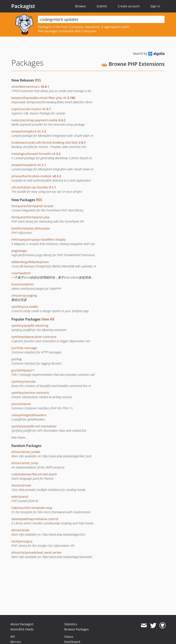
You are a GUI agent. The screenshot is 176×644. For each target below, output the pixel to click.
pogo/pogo (19, 251)
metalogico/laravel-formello (36, 154)
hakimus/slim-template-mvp (32, 508)
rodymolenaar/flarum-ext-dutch (34, 474)
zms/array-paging (24, 295)
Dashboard (72, 642)
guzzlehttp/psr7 (23, 370)
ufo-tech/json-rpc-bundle (34, 187)
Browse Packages (77, 629)
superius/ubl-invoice (31, 109)
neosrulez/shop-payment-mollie (38, 120)
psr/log (16, 359)
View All (48, 319)
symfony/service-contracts (30, 393)
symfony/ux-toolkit (25, 307)
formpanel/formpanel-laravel (32, 206)
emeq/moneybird (29, 131)
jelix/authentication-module (36, 176)
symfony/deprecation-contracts (34, 337)
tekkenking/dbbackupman (30, 262)
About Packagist (22, 624)
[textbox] (101, 19)
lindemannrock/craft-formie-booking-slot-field (49, 143)
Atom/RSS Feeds (22, 629)
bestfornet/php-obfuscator (31, 228)
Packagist (23, 6)
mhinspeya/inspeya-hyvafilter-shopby (39, 240)
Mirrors (16, 642)
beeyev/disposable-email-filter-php (43, 98)
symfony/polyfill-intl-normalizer (34, 426)
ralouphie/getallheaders (29, 415)
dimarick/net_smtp (25, 463)
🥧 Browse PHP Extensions (133, 64)
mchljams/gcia (22, 541)
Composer (77, 27)
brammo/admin (23, 284)
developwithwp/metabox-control (35, 519)
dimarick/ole (20, 530)
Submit (102, 6)
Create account (129, 6)
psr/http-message (24, 348)
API (13, 637)
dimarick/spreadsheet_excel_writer (37, 552)
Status (69, 637)
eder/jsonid (20, 497)
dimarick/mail (21, 485)
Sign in (155, 6)
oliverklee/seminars (30, 87)
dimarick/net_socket (26, 452)
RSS (38, 80)
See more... (20, 437)
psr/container (21, 404)
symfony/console (24, 381)
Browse (81, 6)
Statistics (71, 624)
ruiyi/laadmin (21, 273)
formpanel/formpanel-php (31, 217)
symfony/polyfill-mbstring (30, 326)
